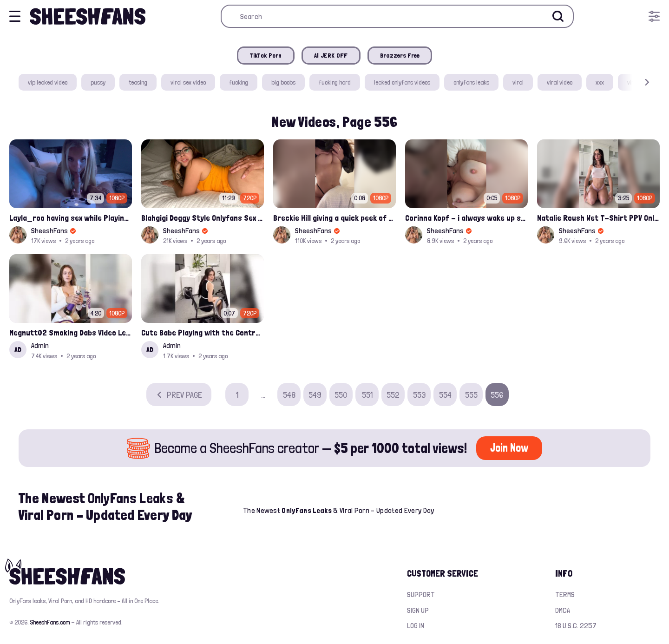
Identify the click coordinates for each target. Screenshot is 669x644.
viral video (560, 82)
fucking (239, 82)
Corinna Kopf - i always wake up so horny (466, 218)
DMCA (563, 610)
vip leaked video (48, 82)
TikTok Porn (266, 55)
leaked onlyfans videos (402, 82)
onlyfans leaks (471, 82)
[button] (634, 82)
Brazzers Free (400, 55)
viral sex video (188, 82)
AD (18, 350)
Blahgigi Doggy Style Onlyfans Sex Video (203, 218)
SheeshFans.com (50, 622)
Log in (416, 626)
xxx (600, 82)
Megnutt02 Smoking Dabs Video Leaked (71, 332)
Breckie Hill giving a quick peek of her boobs (334, 218)
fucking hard (335, 82)
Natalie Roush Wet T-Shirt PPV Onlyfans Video (598, 218)
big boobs (283, 82)
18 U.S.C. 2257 (576, 626)
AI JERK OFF (331, 55)
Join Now (509, 448)
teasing (138, 82)
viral (518, 82)
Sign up (418, 610)
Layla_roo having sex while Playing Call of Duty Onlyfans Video (71, 218)
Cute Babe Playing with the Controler (203, 332)
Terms (565, 595)
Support (421, 595)
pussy (98, 82)
